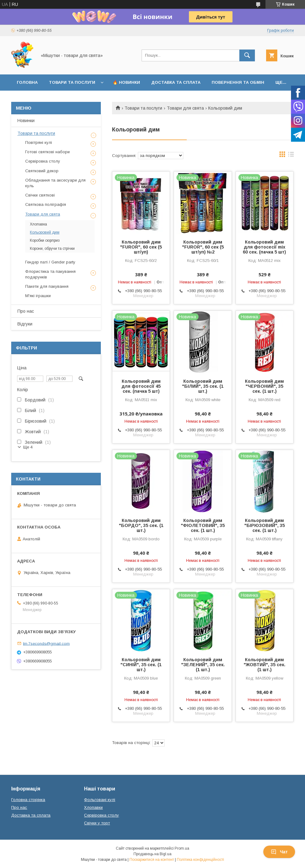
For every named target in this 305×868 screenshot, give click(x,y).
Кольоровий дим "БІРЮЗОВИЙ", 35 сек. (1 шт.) (265, 525)
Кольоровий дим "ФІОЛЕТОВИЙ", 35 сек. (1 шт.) (203, 525)
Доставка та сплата (176, 82)
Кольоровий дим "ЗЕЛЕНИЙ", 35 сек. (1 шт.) (203, 665)
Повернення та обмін (238, 82)
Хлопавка (38, 224)
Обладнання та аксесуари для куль (55, 183)
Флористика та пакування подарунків (50, 274)
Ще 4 (28, 447)
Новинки (26, 121)
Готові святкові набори (47, 152)
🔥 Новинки (126, 82)
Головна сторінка (28, 800)
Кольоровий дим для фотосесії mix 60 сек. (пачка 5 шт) (264, 247)
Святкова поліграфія (46, 204)
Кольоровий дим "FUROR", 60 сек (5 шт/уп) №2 (203, 247)
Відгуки (25, 324)
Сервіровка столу (43, 161)
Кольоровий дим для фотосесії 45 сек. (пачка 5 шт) (141, 386)
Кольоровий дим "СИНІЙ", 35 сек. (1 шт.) (141, 665)
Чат (279, 852)
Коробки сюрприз (45, 240)
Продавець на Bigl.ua (152, 854)
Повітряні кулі (39, 142)
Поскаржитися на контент (152, 860)
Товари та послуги (72, 82)
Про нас (26, 311)
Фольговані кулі (100, 800)
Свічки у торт (97, 823)
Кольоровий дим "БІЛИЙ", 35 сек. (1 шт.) (203, 386)
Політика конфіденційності (200, 860)
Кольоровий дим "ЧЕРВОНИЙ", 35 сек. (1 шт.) (264, 386)
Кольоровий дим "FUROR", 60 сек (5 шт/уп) (141, 247)
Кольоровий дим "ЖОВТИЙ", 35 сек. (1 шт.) (265, 665)
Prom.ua (182, 848)
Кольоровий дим (45, 232)
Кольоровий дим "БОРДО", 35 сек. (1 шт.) (141, 525)
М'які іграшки (38, 296)
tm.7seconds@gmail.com (46, 643)
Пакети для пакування (47, 286)
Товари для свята (185, 108)
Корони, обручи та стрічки (52, 249)
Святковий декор (42, 171)
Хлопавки (93, 807)
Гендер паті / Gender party (50, 262)
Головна (27, 82)
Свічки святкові (40, 195)
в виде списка (291, 156)
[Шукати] (247, 55)
